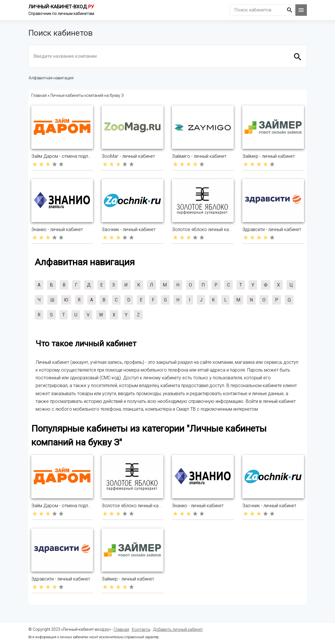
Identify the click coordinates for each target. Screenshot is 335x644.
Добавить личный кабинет (178, 629)
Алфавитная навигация (51, 78)
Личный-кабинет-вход (61, 7)
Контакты (141, 629)
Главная (121, 629)
